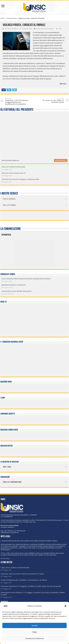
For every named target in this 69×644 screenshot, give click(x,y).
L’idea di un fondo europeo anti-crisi (14, 173)
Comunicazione (11, 18)
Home (2, 18)
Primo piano (50, 29)
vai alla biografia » (61, 160)
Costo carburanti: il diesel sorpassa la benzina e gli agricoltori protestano (26, 279)
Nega (35, 632)
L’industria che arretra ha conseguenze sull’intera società (20, 179)
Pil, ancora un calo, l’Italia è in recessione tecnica (52, 101)
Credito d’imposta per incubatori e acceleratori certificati (24, 580)
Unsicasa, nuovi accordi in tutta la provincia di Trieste (22, 574)
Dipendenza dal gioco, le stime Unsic (14, 285)
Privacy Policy (5, 558)
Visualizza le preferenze (34, 638)
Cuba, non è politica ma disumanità (13, 167)
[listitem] (43, 252)
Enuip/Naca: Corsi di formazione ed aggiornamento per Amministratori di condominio (17, 101)
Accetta (34, 625)
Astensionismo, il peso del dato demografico (17, 291)
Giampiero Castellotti (11, 29)
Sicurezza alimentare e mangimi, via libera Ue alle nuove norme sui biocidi (31, 586)
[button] (65, 606)
